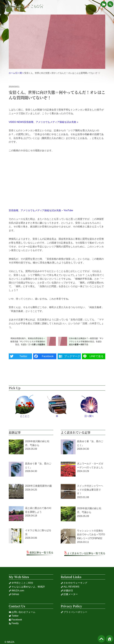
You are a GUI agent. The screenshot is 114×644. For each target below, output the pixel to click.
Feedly (14, 623)
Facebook (15, 620)
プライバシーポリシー (74, 612)
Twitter (14, 616)
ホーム (12, 73)
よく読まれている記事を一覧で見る (86, 553)
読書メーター (69, 594)
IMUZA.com (16, 591)
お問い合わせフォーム (22, 612)
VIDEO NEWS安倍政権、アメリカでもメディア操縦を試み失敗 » (43, 122)
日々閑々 (20, 73)
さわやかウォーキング (74, 583)
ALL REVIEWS (70, 587)
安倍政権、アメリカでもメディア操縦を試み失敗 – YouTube (41, 210)
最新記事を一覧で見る (41, 553)
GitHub (14, 594)
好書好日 (67, 591)
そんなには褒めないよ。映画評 (27, 587)
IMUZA (11, 642)
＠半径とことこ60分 (24, 6)
